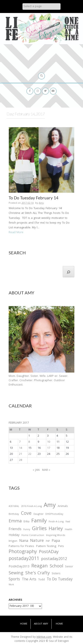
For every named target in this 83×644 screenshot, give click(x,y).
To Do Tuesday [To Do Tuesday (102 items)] (60, 580)
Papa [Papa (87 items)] (56, 541)
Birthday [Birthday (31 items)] (14, 514)
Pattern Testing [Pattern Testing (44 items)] (46, 547)
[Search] (69, 272)
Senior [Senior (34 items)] (69, 567)
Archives (15, 600)
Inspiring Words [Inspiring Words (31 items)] (56, 536)
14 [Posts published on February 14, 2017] (21, 448)
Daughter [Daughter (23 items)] (38, 515)
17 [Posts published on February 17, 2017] (49, 448)
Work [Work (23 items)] (11, 585)
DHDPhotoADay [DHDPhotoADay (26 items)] (54, 514)
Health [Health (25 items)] (69, 530)
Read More (16, 232)
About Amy (41, 624)
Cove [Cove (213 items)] (26, 514)
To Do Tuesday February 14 (34, 198)
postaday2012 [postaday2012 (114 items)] (54, 559)
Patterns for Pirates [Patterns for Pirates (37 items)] (21, 546)
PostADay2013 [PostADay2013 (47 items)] (19, 567)
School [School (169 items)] (56, 567)
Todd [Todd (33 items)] (41, 580)
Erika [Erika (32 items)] (26, 522)
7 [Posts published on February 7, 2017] (20, 442)
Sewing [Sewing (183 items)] (16, 573)
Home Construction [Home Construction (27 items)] (33, 536)
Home (24, 624)
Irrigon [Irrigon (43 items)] (13, 541)
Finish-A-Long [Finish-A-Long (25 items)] (56, 522)
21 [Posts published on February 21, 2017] (21, 454)
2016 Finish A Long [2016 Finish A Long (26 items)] (31, 507)
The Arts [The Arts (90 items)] (29, 580)
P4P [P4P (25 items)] (48, 541)
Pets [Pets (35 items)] (61, 547)
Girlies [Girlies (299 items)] (39, 529)
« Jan (36, 470)
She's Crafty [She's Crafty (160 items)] (38, 573)
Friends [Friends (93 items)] (15, 529)
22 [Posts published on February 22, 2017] (30, 454)
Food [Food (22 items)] (68, 522)
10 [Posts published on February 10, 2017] (49, 442)
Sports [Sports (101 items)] (14, 580)
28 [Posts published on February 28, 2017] (21, 460)
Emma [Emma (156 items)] (15, 521)
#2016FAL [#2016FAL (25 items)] (14, 507)
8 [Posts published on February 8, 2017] (29, 442)
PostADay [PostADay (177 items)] (49, 552)
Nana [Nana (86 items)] (24, 541)
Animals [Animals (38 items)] (63, 506)
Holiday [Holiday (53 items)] (14, 536)
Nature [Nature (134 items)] (37, 541)
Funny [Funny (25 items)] (27, 530)
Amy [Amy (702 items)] (50, 506)
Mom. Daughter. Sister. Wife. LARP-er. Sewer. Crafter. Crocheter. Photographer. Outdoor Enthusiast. (38, 381)
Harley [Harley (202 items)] (56, 529)
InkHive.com (44, 637)
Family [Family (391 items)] (39, 521)
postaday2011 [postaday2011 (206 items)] (24, 559)
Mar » (46, 470)
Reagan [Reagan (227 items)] (40, 566)
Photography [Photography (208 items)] (23, 552)
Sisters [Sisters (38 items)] (56, 574)
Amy (41, 203)
